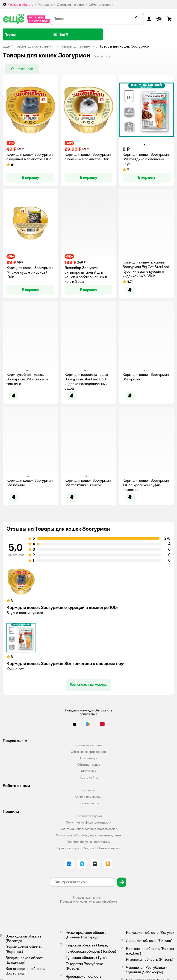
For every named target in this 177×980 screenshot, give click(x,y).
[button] (60, 34)
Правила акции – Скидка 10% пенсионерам (88, 848)
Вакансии (88, 790)
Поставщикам (88, 803)
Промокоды (88, 758)
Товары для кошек (75, 46)
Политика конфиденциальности (89, 822)
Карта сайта (89, 777)
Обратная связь (88, 765)
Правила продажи (89, 816)
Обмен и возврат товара (88, 752)
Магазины (88, 771)
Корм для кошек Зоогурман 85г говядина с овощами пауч (66, 663)
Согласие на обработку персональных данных (89, 835)
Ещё (6, 46)
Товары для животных (33, 46)
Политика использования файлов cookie (88, 829)
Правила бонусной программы (88, 842)
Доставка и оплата (89, 745)
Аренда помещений (89, 797)
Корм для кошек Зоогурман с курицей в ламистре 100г (62, 607)
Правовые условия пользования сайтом (88, 901)
